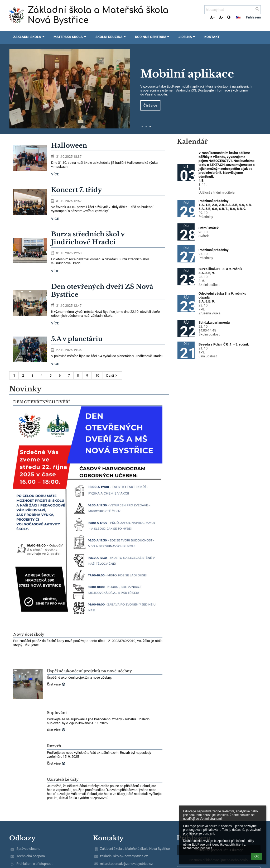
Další (112, 375)
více (55, 174)
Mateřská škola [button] (70, 37)
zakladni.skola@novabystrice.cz (124, 856)
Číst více (150, 105)
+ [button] (212, 17)
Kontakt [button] (212, 37)
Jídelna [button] (187, 37)
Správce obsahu (28, 849)
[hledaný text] (233, 10)
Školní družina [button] (111, 37)
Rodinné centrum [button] (153, 37)
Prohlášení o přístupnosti (35, 864)
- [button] (221, 17)
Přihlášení (253, 17)
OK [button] (257, 856)
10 (97, 375)
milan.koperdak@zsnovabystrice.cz (126, 864)
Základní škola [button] (29, 37)
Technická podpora (31, 856)
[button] (238, 17)
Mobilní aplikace (187, 74)
